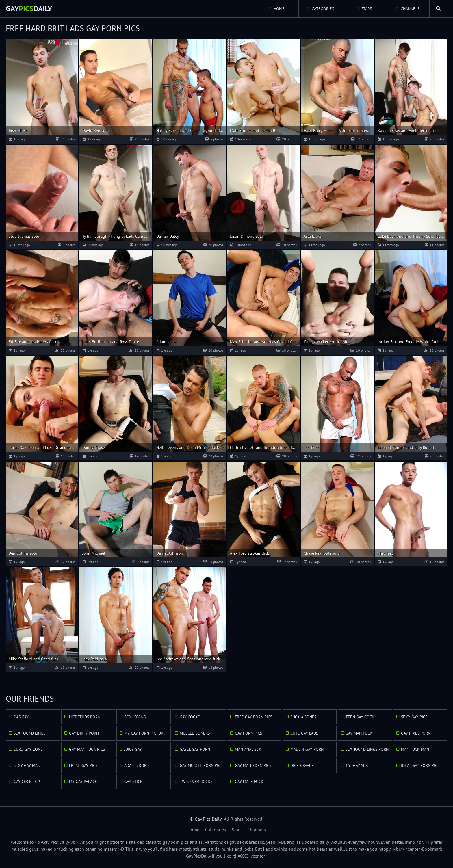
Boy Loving (135, 717)
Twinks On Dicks (196, 782)
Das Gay (21, 717)
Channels (410, 9)
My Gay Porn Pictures (146, 733)
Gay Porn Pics (248, 733)
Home (279, 9)
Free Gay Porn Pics (254, 717)
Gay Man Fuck (359, 733)
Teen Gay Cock (360, 717)
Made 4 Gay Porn (307, 749)
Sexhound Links (29, 733)
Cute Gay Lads (304, 733)
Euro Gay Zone (28, 749)
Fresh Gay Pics (83, 765)
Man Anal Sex (248, 749)
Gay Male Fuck (249, 782)
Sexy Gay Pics (414, 717)
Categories (323, 9)
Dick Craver (302, 765)
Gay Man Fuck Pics (87, 749)
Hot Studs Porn (85, 717)
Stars (366, 9)
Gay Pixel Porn (416, 733)
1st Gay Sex (357, 765)
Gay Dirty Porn (84, 733)
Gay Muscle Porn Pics (201, 765)
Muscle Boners (195, 733)
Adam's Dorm (137, 765)
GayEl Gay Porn (195, 749)
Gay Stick (133, 782)
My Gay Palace (83, 782)
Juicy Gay (133, 749)
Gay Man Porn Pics (253, 765)
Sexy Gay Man (27, 765)
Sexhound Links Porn (367, 749)
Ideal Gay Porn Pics (420, 765)
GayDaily (29, 9)
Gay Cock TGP (27, 782)
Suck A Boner (303, 717)
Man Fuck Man (415, 749)
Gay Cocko (190, 717)
